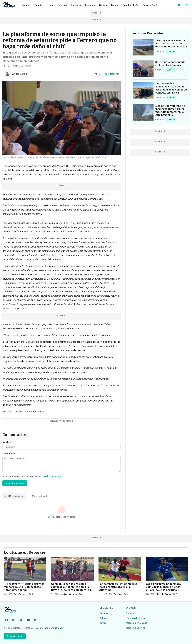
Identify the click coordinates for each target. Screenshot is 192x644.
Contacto (130, 613)
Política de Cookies (135, 628)
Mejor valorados (39, 496)
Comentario (9, 454)
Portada (26, 5)
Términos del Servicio (136, 618)
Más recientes (14, 496)
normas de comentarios (50, 476)
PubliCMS (58, 628)
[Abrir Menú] (187, 5)
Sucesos (171, 51)
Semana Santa (150, 5)
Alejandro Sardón (69, 594)
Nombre (8, 442)
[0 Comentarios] (31, 594)
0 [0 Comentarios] (98, 74)
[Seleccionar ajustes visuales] (179, 5)
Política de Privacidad (136, 623)
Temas (103, 623)
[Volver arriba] (15, 636)
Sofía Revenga (21, 594)
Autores (104, 618)
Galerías (39, 5)
